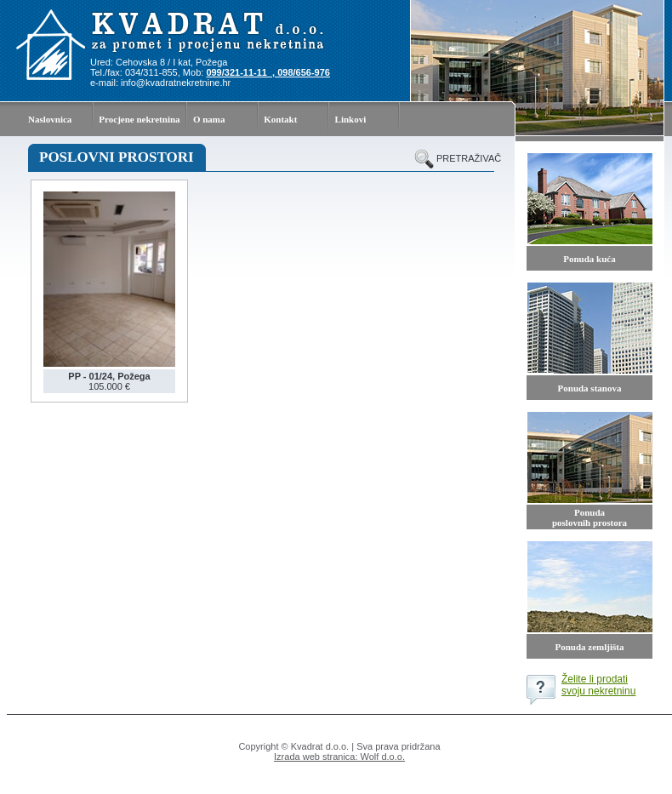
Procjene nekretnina (139, 119)
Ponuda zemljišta (590, 647)
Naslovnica (50, 119)
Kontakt (280, 119)
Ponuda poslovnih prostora (589, 517)
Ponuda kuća (589, 259)
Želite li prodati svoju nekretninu (598, 685)
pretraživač (465, 158)
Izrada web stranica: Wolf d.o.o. (339, 757)
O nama (209, 119)
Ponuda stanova (590, 388)
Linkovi (351, 119)
